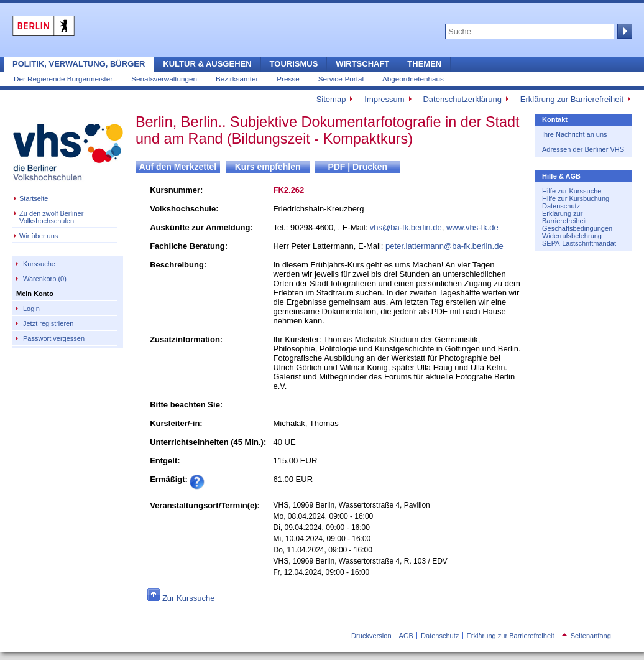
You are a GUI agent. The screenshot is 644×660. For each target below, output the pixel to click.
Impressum (384, 99)
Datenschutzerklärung (462, 99)
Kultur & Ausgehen (207, 64)
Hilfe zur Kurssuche (572, 191)
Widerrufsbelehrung (572, 236)
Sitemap (331, 99)
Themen (424, 64)
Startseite (34, 198)
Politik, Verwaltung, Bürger (79, 64)
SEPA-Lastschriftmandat (579, 243)
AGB (406, 636)
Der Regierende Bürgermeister (63, 79)
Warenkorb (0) (45, 279)
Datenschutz (561, 206)
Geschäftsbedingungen (577, 228)
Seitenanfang (586, 636)
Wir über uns (39, 236)
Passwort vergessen (54, 338)
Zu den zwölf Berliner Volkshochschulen (51, 217)
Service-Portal (341, 79)
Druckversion (371, 636)
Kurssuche (39, 264)
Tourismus (294, 64)
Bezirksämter (237, 79)
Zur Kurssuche (189, 598)
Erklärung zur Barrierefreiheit (572, 99)
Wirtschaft (362, 64)
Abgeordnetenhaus (413, 79)
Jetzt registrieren (48, 323)
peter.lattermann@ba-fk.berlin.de (444, 246)
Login (31, 309)
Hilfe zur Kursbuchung (576, 198)
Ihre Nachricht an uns (575, 134)
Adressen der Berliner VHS (583, 149)
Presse (288, 79)
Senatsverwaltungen (164, 79)
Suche (623, 31)
